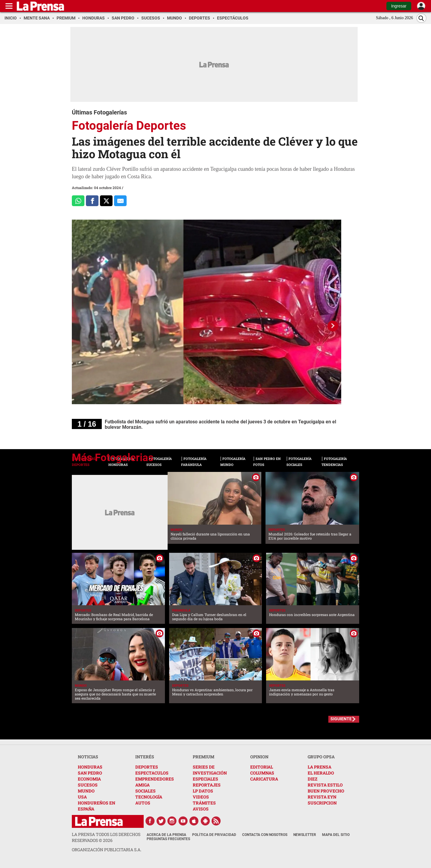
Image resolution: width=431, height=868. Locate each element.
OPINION (259, 757)
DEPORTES (147, 767)
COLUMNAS (262, 773)
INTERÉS (145, 757)
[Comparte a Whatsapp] (78, 201)
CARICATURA (264, 779)
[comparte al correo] (120, 201)
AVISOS (201, 809)
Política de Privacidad (214, 835)
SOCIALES (145, 791)
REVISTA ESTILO (325, 785)
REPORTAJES (207, 785)
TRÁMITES (204, 803)
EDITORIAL (262, 767)
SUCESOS (88, 785)
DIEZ (312, 779)
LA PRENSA (320, 767)
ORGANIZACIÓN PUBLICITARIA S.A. (107, 850)
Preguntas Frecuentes (168, 839)
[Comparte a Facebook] (92, 201)
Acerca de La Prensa (166, 835)
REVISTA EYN (322, 797)
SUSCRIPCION (322, 803)
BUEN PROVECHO (326, 791)
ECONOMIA (89, 779)
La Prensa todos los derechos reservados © (106, 837)
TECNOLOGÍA (149, 797)
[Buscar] (421, 18)
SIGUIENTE (341, 719)
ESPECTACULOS (152, 773)
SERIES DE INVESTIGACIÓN (210, 770)
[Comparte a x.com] (106, 201)
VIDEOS (201, 797)
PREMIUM (204, 757)
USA (82, 797)
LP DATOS (203, 791)
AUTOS (143, 803)
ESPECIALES (205, 779)
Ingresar (399, 6)
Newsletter (305, 835)
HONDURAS (90, 767)
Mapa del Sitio (336, 835)
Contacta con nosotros (265, 835)
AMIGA (142, 785)
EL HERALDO (321, 773)
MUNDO (86, 791)
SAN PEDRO (90, 773)
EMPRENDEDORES (155, 779)
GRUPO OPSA (321, 757)
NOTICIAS (88, 757)
